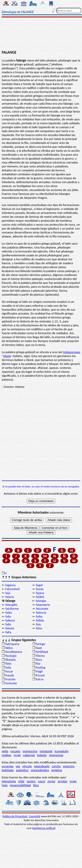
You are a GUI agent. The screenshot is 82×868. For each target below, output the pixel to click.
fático (9, 648)
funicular (11, 683)
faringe (40, 644)
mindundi (46, 751)
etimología (9, 781)
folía (8, 667)
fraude (10, 675)
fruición (10, 679)
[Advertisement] (41, 34)
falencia (41, 613)
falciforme (12, 609)
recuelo (16, 751)
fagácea (10, 585)
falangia (41, 601)
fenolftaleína (14, 652)
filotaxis (10, 660)
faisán (40, 589)
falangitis (11, 605)
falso (39, 628)
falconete (42, 609)
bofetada (8, 770)
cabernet (29, 755)
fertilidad (42, 652)
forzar (9, 671)
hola (5, 785)
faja (8, 593)
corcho (56, 766)
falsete (10, 628)
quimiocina (30, 751)
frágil (39, 671)
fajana (40, 593)
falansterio (43, 605)
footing (41, 667)
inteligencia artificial (44, 828)
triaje (73, 781)
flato (8, 664)
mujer (51, 781)
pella (5, 751)
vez (18, 766)
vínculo (27, 766)
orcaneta (8, 766)
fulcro (40, 679)
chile (21, 781)
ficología (11, 656)
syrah (17, 755)
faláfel (40, 597)
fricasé (40, 675)
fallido (40, 620)
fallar (39, 616)
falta (8, 632)
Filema (40, 656)
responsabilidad (20, 785)
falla (8, 616)
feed (39, 648)
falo (38, 624)
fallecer (10, 620)
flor (38, 664)
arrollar (63, 781)
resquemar (56, 755)
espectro (69, 766)
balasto (42, 755)
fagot (39, 585)
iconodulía (61, 751)
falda (9, 613)
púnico (31, 781)
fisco (39, 660)
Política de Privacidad (15, 816)
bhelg (7, 356)
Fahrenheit (12, 589)
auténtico (22, 770)
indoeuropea (72, 352)
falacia (10, 597)
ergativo (57, 770)
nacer (42, 781)
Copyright (35, 816)
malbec (7, 755)
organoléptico (40, 770)
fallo (8, 624)
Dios (36, 785)
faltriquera (12, 644)
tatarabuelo (42, 766)
